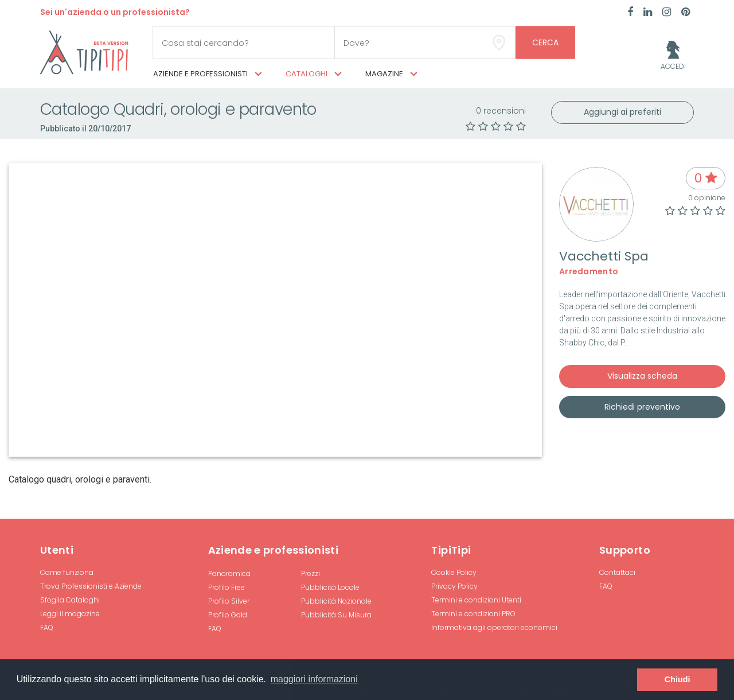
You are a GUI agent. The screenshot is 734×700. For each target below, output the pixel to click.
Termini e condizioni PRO (473, 614)
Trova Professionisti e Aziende (91, 586)
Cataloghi (314, 74)
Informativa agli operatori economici (494, 627)
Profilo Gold (228, 615)
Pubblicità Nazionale (336, 601)
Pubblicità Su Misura (336, 615)
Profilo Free (227, 587)
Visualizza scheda (642, 376)
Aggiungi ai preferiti (622, 112)
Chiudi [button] (678, 679)
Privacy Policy (454, 586)
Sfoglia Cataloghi (70, 600)
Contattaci (617, 572)
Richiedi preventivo (642, 407)
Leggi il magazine (70, 614)
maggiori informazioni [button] (314, 679)
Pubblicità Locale (330, 587)
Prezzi (311, 573)
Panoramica (229, 573)
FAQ (47, 627)
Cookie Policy (454, 572)
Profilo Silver (229, 601)
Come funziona (67, 572)
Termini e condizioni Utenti (476, 600)
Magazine (391, 74)
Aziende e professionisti (208, 74)
